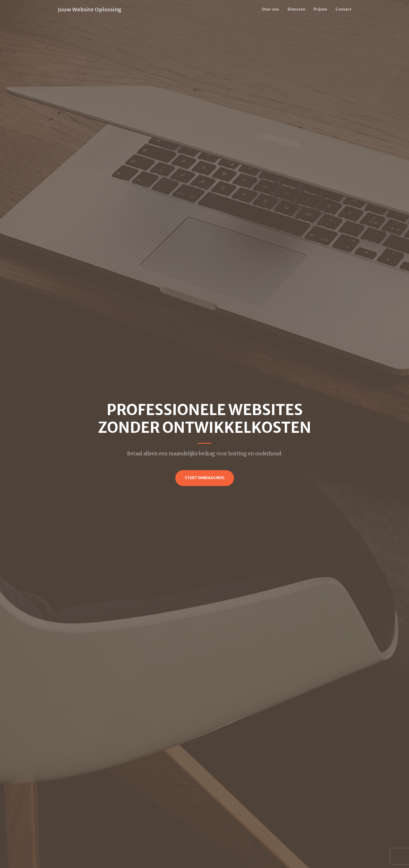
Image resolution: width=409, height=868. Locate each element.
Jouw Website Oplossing (90, 9)
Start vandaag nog (205, 478)
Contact (343, 9)
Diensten (296, 9)
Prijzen (320, 9)
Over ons (270, 9)
